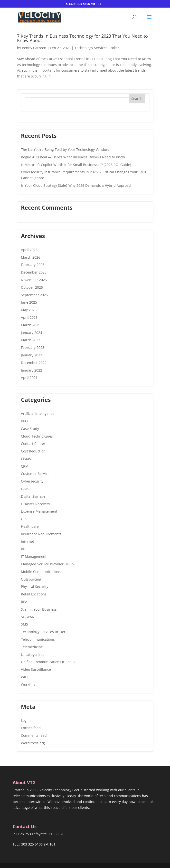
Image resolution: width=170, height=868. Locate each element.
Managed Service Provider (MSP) (47, 564)
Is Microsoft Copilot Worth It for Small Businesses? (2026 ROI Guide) (76, 165)
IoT (23, 549)
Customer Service (35, 474)
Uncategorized (33, 654)
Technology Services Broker (97, 48)
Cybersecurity (32, 481)
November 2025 (34, 280)
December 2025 (34, 272)
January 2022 (32, 370)
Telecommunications (38, 639)
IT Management (34, 556)
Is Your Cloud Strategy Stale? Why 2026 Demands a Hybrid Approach (77, 185)
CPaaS (26, 459)
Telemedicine (32, 647)
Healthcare (30, 526)
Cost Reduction (33, 451)
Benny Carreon (34, 48)
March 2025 (31, 325)
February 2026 (33, 265)
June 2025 (29, 302)
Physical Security (35, 587)
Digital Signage (33, 496)
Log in (26, 720)
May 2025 (29, 310)
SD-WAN (28, 617)
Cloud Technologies (37, 436)
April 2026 (29, 250)
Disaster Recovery (35, 504)
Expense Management (39, 511)
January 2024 (32, 333)
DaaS (25, 489)
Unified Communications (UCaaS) (48, 662)
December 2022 (34, 363)
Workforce (29, 685)
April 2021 (29, 378)
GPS (24, 519)
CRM (25, 466)
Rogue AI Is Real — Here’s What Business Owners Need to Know (73, 157)
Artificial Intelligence (38, 413)
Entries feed (31, 728)
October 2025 (32, 287)
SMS (24, 624)
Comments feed (34, 735)
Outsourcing (31, 579)
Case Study (30, 429)
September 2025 (34, 295)
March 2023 (31, 340)
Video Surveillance (36, 669)
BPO (24, 421)
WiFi (24, 677)
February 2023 (33, 347)
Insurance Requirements (41, 534)
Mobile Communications (41, 572)
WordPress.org (33, 743)
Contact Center (33, 444)
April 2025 (29, 317)
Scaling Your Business (39, 609)
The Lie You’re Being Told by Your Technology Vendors (65, 149)
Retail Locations (34, 594)
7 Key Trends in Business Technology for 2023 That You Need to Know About (82, 38)
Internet (28, 542)
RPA (24, 602)
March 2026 (31, 257)
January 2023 (32, 355)
